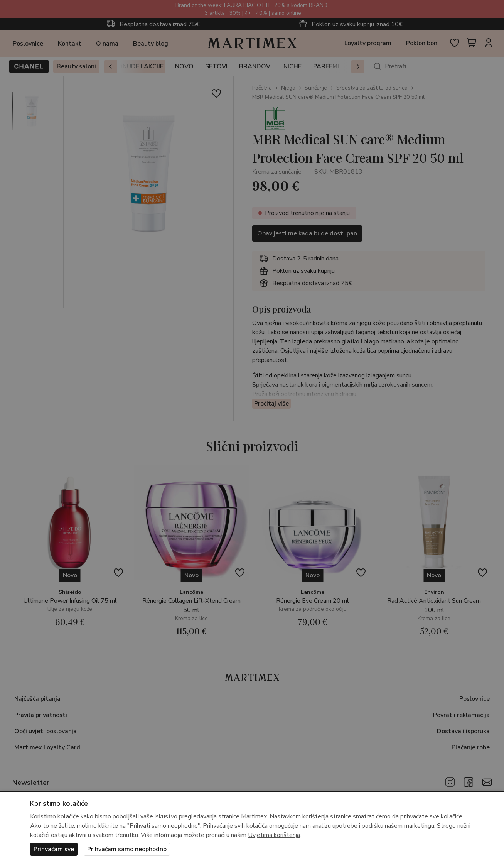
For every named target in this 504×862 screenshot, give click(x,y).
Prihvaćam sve (54, 849)
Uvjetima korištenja (274, 835)
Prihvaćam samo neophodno (127, 849)
